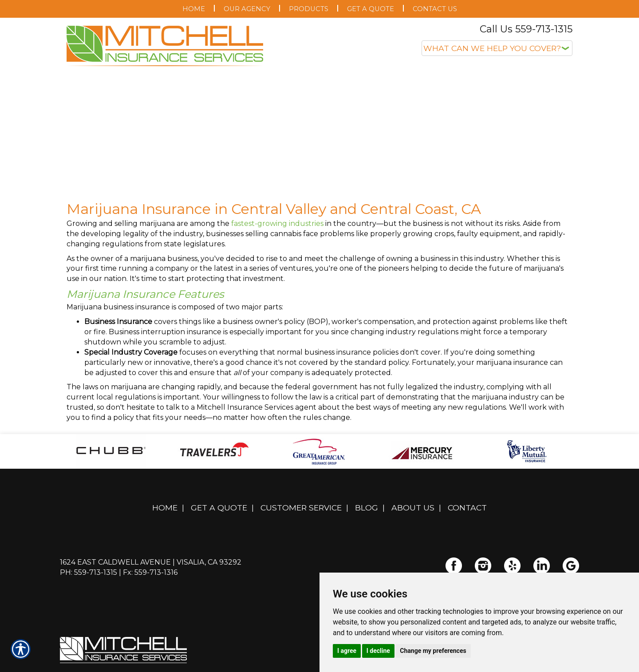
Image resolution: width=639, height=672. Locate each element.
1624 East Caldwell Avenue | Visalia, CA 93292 (151, 562)
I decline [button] (378, 651)
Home (165, 508)
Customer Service (301, 508)
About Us (413, 508)
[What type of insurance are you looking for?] (497, 48)
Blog (367, 508)
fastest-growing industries (277, 223)
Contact (467, 508)
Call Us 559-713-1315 (526, 29)
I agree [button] (347, 651)
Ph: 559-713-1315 (89, 572)
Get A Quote (219, 508)
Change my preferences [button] (433, 651)
